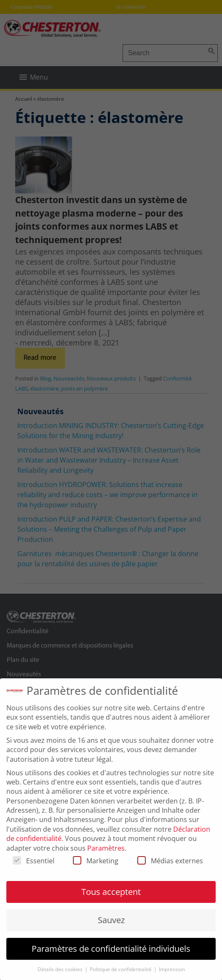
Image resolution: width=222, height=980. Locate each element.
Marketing (96, 869)
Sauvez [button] (111, 928)
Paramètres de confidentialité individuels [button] (111, 957)
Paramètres (106, 856)
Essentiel (33, 869)
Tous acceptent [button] (111, 900)
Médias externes (170, 869)
